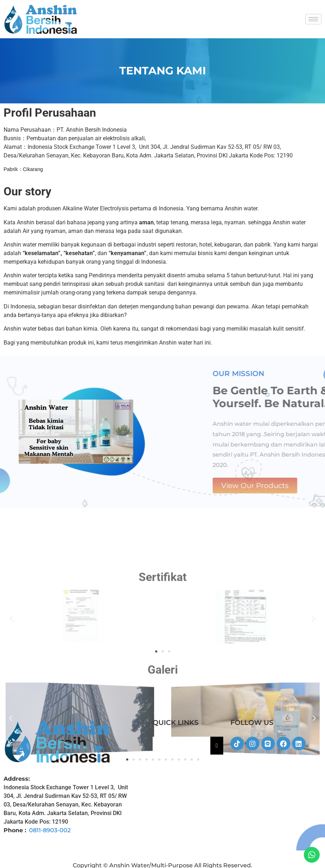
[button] (12, 699)
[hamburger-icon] (313, 19)
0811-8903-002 (50, 830)
